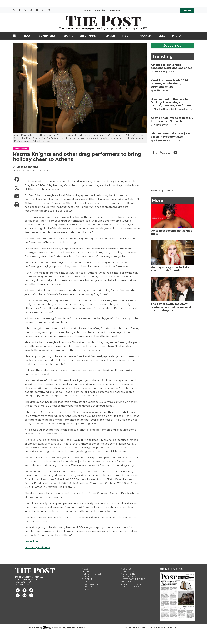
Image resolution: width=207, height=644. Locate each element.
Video (162, 36)
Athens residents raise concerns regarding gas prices (172, 66)
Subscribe (115, 10)
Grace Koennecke (27, 167)
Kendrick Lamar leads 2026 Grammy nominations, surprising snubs (169, 84)
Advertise (100, 10)
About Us (126, 569)
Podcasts (146, 36)
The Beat (87, 579)
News (27, 36)
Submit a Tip (128, 582)
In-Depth (127, 36)
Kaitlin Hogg (177, 109)
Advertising (128, 574)
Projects (87, 582)
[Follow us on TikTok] (18, 595)
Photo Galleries (92, 584)
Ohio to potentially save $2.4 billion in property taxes (170, 135)
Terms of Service (131, 584)
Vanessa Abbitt (31, 141)
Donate (187, 10)
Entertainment (89, 36)
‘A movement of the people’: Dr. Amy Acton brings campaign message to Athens (171, 102)
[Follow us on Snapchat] (31, 595)
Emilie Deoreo (161, 90)
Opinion (110, 36)
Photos (177, 36)
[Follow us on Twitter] (18, 590)
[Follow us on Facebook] (24, 590)
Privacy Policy (130, 587)
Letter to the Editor (133, 579)
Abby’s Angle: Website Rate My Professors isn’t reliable (172, 120)
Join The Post (129, 576)
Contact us (127, 571)
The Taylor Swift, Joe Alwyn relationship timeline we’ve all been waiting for (171, 307)
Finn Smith (160, 72)
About (88, 10)
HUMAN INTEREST (21, 149)
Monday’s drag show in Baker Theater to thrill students (171, 269)
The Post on (164, 152)
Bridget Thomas (163, 140)
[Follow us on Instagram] (31, 590)
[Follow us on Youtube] (24, 595)
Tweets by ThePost (163, 190)
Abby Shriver (161, 125)
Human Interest (47, 36)
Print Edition (172, 569)
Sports (68, 36)
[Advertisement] (172, 362)
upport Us (172, 46)
